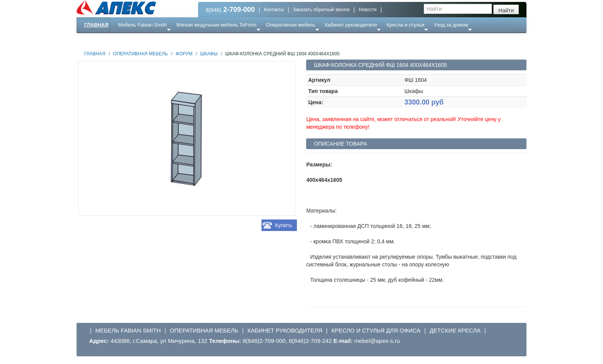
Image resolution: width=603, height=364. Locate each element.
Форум (184, 54)
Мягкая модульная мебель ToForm (217, 25)
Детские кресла (455, 330)
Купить (283, 225)
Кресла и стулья (405, 25)
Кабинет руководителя (351, 25)
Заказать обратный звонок (321, 10)
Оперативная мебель (291, 25)
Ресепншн (160, 40)
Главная (96, 25)
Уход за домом (451, 25)
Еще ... (131, 40)
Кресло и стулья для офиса (376, 330)
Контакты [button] (274, 10)
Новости (368, 10)
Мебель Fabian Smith (142, 25)
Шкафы (209, 54)
